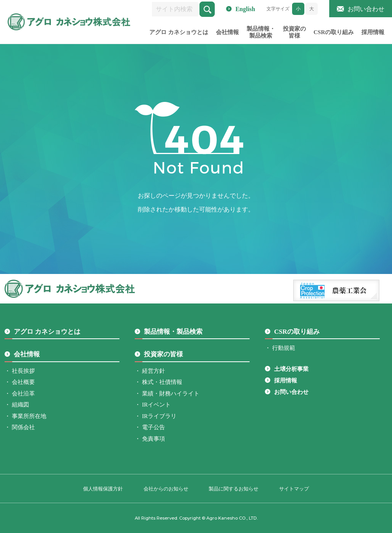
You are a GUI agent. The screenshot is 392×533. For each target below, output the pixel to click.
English (245, 9)
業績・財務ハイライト (171, 394)
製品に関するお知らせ (234, 489)
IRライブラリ (159, 416)
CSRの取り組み (334, 32)
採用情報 (373, 32)
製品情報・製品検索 (261, 32)
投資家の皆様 (294, 32)
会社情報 (227, 32)
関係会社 (23, 427)
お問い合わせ (366, 9)
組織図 (20, 405)
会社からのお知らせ (166, 489)
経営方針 (154, 371)
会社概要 (23, 382)
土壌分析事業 (291, 369)
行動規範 (284, 348)
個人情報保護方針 (103, 489)
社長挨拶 (23, 371)
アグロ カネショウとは (179, 32)
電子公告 (154, 427)
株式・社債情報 (162, 382)
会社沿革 (23, 394)
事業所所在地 (29, 416)
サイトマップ (294, 489)
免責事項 (154, 439)
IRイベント (156, 405)
